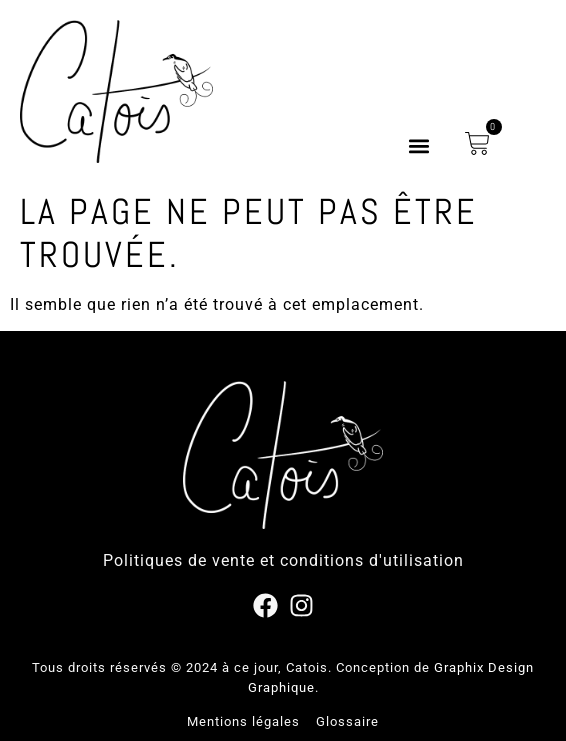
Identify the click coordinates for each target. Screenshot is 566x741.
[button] (418, 146)
